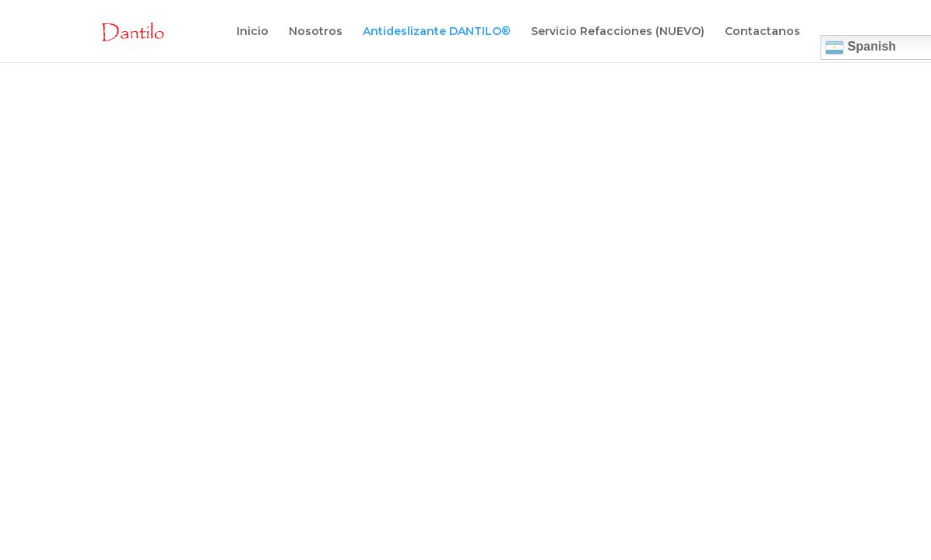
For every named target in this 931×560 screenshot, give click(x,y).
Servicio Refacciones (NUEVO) (618, 32)
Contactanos (762, 32)
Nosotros (316, 32)
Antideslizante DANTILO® (437, 32)
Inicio (253, 32)
